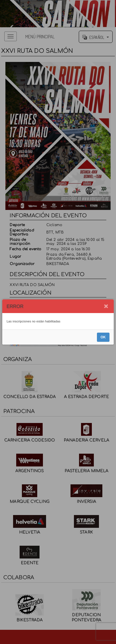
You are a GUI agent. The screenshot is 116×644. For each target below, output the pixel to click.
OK (103, 337)
